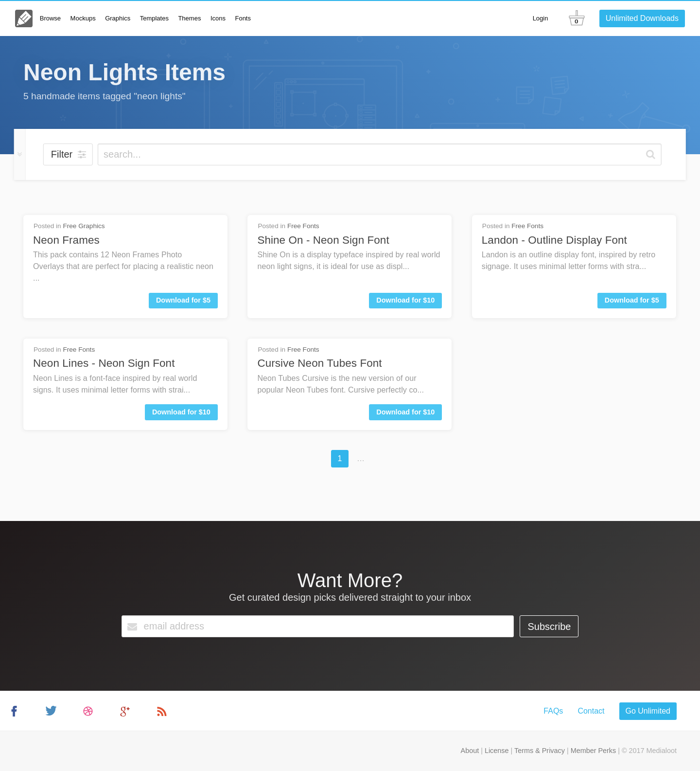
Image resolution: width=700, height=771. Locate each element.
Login (541, 18)
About (470, 751)
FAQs (553, 711)
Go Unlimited (648, 711)
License (497, 751)
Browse (50, 18)
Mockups (83, 18)
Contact (591, 711)
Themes (189, 18)
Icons (218, 18)
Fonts (243, 18)
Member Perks (594, 751)
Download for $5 (183, 300)
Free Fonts (303, 226)
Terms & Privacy (540, 751)
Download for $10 (405, 300)
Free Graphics (84, 226)
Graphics (118, 18)
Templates (154, 18)
